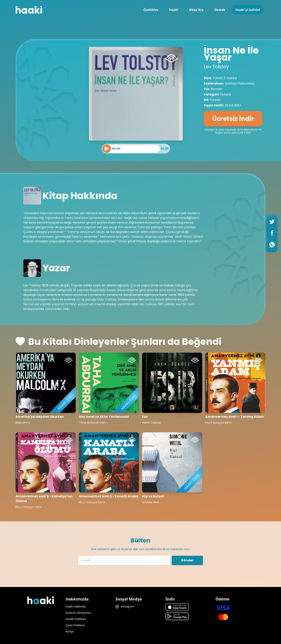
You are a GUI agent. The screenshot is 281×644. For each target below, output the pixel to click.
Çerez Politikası (75, 625)
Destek (220, 10)
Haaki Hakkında (76, 606)
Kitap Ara (196, 10)
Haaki (174, 10)
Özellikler (151, 10)
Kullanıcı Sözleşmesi (78, 613)
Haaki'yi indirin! (248, 10)
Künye (70, 631)
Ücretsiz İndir (233, 119)
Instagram (125, 606)
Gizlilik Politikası (76, 619)
